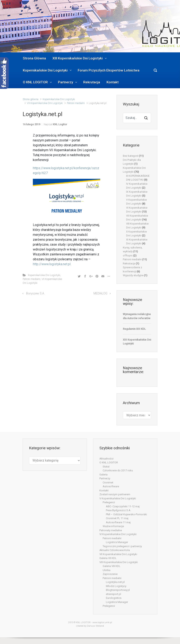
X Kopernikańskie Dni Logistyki (136, 234)
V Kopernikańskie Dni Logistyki (136, 202)
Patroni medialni (76, 103)
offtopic (128, 255)
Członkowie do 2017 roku (118, 470)
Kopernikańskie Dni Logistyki (59, 99)
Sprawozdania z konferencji (132, 269)
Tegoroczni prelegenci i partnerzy (122, 546)
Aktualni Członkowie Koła (115, 550)
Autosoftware (111, 486)
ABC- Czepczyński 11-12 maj (123, 506)
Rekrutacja (129, 263)
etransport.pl (113, 594)
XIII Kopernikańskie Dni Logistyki (137, 342)
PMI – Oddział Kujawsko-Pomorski (126, 514)
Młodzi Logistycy (116, 586)
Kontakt (104, 490)
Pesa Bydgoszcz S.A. (118, 510)
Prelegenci (109, 502)
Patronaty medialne (111, 530)
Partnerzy (105, 478)
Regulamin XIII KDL (134, 329)
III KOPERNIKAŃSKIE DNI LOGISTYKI (138, 178)
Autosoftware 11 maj (118, 522)
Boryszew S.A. (35, 293)
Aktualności (106, 459)
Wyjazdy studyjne (133, 275)
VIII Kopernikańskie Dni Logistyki (137, 226)
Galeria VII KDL (108, 558)
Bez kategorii (131, 156)
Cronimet (108, 482)
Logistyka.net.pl (115, 582)
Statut (106, 467)
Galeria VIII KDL (112, 566)
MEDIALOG (100, 293)
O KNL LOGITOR (109, 462)
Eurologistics (114, 598)
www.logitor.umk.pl (102, 622)
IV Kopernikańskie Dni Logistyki (137, 186)
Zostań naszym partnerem (115, 494)
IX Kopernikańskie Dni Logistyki (137, 194)
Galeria (103, 475)
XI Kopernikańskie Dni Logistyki (137, 242)
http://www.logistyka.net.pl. (52, 264)
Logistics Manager (117, 542)
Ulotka (107, 570)
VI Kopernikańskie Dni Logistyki (137, 210)
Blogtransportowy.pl (118, 590)
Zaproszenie (110, 574)
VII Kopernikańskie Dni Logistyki (45, 103)
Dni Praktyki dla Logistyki (132, 162)
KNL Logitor (60, 124)
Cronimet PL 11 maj (117, 518)
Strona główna (31, 99)
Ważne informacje (113, 526)
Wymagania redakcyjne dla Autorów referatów (137, 316)
